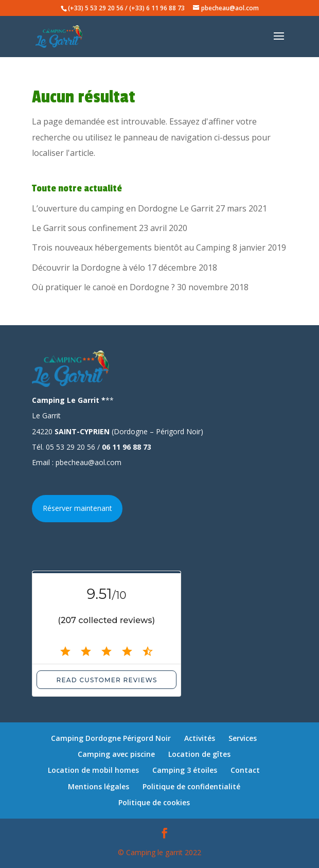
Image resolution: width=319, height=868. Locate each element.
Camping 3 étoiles (185, 770)
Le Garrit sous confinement (84, 228)
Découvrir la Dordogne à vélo (88, 268)
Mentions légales (99, 786)
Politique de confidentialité (191, 786)
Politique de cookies (154, 802)
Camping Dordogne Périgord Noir (111, 738)
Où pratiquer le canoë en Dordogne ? (103, 287)
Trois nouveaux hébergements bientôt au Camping (131, 247)
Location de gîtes (199, 754)
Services (243, 738)
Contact (245, 770)
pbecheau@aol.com (88, 462)
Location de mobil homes (93, 770)
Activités (200, 738)
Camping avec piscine (116, 754)
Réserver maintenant (77, 508)
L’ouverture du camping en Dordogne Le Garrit (123, 208)
